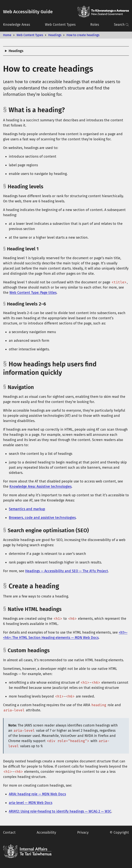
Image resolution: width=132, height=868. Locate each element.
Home (7, 35)
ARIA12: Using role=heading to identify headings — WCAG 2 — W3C (60, 811)
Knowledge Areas (17, 25)
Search (121, 25)
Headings (55, 35)
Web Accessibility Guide (28, 12)
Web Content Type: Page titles (33, 293)
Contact (9, 832)
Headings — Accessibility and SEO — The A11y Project (67, 571)
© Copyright (119, 832)
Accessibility (46, 832)
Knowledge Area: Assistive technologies (40, 487)
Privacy (83, 832)
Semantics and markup (27, 509)
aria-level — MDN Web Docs (31, 803)
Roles (95, 25)
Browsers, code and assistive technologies (42, 518)
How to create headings (83, 35)
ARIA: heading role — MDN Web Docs (37, 794)
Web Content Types (60, 25)
